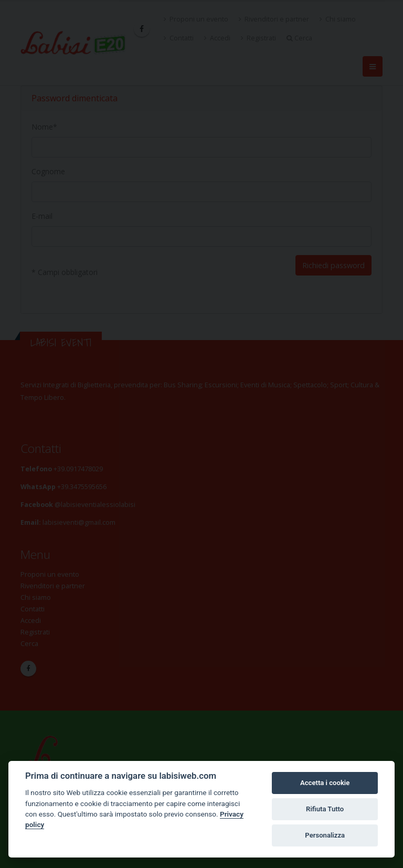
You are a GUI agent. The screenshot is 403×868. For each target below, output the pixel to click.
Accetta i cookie (325, 783)
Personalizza (325, 835)
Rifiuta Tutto (325, 809)
